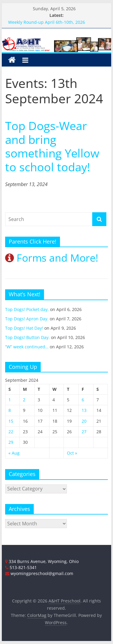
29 (11, 442)
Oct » (72, 453)
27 (84, 432)
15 (11, 421)
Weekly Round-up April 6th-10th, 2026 (47, 22)
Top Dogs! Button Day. (27, 337)
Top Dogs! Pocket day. (27, 309)
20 (84, 421)
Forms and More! (52, 258)
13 (84, 410)
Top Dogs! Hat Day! (24, 328)
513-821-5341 (21, 567)
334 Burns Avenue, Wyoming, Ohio (42, 561)
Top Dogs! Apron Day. (27, 319)
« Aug (14, 453)
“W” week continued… (27, 347)
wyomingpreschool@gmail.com (39, 573)
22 (11, 432)
